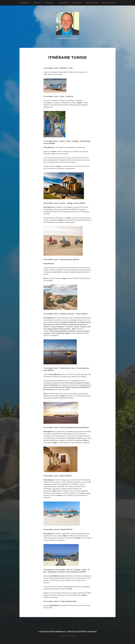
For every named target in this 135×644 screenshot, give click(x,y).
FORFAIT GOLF (77, 3)
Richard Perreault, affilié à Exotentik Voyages (71, 632)
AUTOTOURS (49, 3)
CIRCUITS (37, 3)
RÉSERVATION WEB (92, 3)
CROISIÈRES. (24, 3)
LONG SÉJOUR (63, 3)
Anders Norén (72, 636)
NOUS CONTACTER (109, 3)
